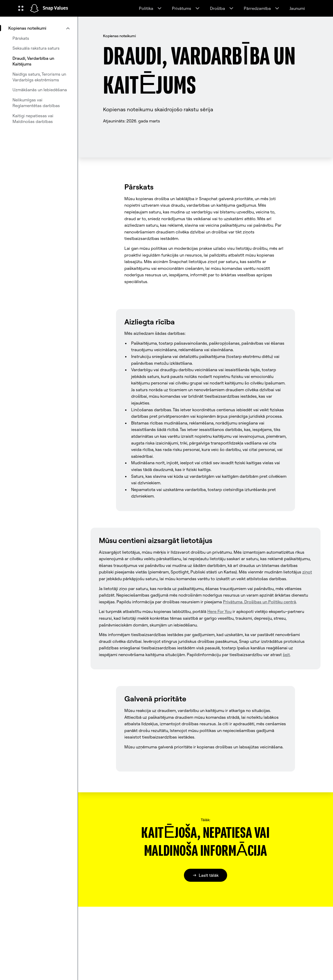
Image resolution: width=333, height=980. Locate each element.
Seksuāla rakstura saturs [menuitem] (36, 48)
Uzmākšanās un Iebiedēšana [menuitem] (40, 90)
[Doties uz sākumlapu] (34, 8)
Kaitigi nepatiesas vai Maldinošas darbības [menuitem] (33, 119)
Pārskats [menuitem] (21, 38)
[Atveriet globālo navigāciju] (21, 8)
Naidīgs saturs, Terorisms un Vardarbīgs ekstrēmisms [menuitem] (39, 77)
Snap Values (55, 8)
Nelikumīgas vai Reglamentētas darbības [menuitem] (36, 103)
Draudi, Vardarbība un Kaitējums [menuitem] (33, 61)
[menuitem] (39, 28)
